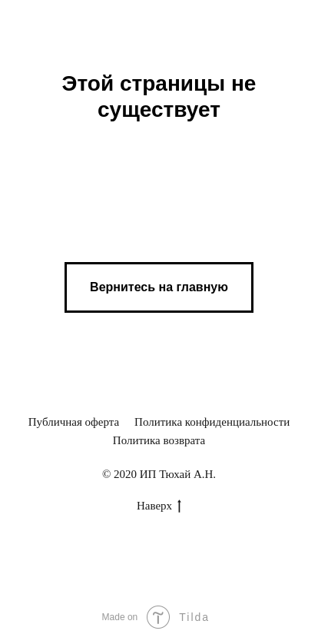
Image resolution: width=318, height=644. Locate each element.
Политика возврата (159, 440)
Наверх (159, 506)
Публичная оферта (74, 422)
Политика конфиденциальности (212, 422)
